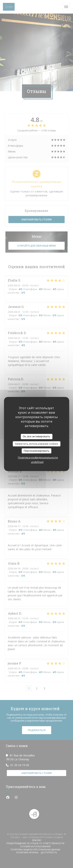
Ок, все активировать (36, 436)
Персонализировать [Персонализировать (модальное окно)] (37, 451)
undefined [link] (37, 462)
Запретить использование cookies (36, 444)
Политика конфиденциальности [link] (38, 457)
